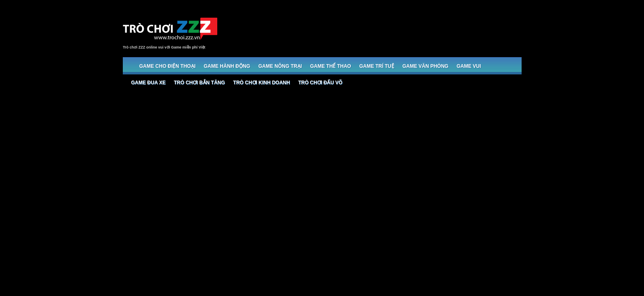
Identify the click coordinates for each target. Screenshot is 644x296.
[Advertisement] (372, 30)
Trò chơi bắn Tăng (199, 83)
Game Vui (469, 66)
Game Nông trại (280, 66)
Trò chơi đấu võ (320, 83)
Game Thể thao (331, 66)
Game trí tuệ (377, 66)
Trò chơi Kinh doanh (262, 83)
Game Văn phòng (425, 66)
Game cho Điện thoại (167, 66)
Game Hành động (227, 66)
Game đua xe (148, 83)
